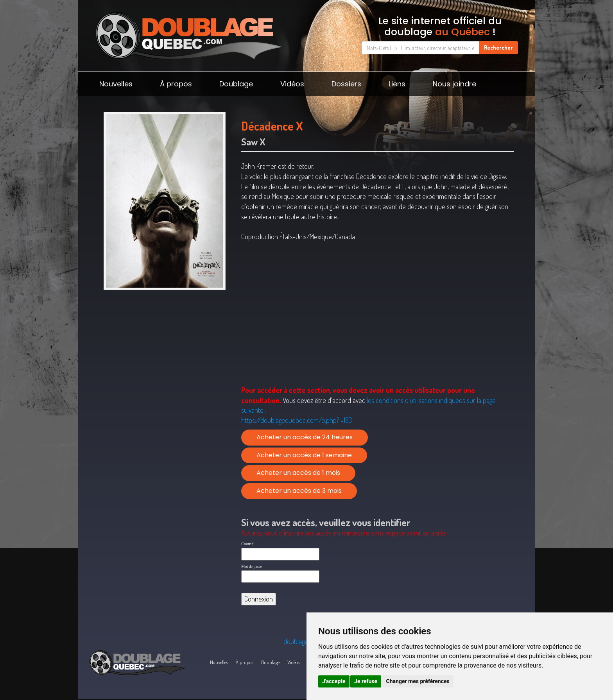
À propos (176, 84)
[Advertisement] (164, 354)
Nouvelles (116, 84)
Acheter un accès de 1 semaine (304, 455)
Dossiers (346, 84)
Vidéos (292, 84)
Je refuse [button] (366, 681)
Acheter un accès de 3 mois (299, 491)
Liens (397, 84)
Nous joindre (454, 84)
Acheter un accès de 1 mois (298, 473)
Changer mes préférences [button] (418, 681)
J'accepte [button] (334, 681)
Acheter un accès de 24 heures (305, 437)
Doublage (236, 84)
